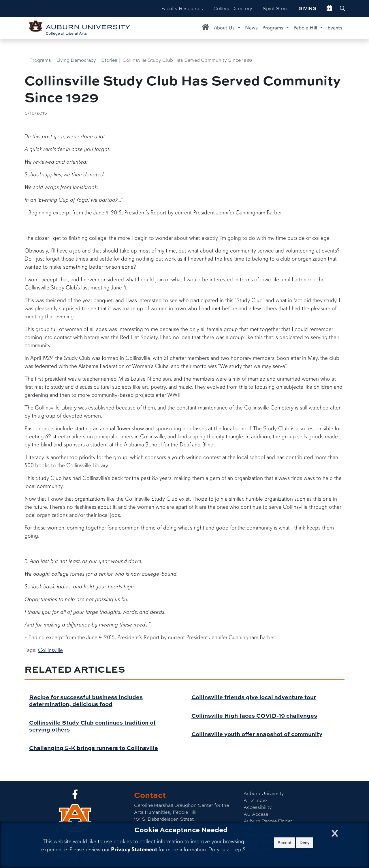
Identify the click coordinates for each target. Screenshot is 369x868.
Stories (109, 60)
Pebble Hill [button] (306, 28)
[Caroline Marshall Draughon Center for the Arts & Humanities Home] (205, 28)
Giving (307, 8)
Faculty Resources (182, 8)
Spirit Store (275, 8)
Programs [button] (274, 28)
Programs (40, 60)
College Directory (233, 8)
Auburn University (264, 793)
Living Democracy (76, 60)
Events (335, 28)
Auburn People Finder (268, 821)
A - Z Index (256, 800)
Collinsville (50, 650)
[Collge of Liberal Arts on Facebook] (75, 796)
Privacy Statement (134, 849)
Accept (285, 843)
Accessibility (258, 807)
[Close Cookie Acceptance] (335, 831)
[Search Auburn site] (343, 8)
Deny (305, 843)
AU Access (256, 814)
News (251, 28)
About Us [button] (225, 28)
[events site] (329, 8)
